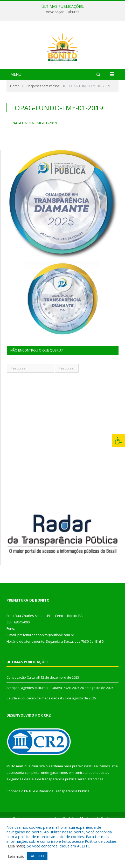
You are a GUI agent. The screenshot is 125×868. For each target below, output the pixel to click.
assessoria (15, 802)
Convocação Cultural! (61, 12)
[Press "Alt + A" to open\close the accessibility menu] (119, 441)
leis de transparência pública (54, 808)
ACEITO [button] (37, 856)
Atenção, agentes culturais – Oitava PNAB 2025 (43, 717)
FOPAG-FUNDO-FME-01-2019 (32, 152)
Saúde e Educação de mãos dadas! (34, 727)
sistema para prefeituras (70, 795)
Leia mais (16, 846)
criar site (38, 795)
